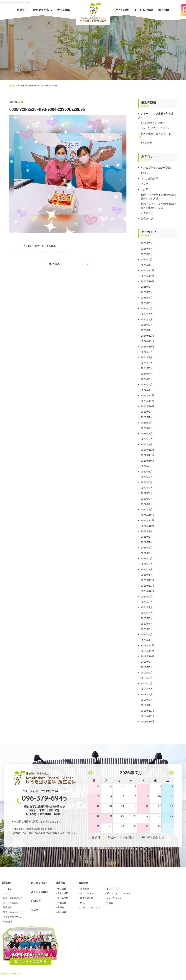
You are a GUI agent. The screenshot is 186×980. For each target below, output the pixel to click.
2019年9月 (147, 662)
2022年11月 (147, 455)
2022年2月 (147, 504)
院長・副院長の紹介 (13, 898)
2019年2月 (147, 700)
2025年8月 (147, 292)
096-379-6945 (44, 798)
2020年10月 (147, 591)
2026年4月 (147, 249)
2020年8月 (147, 602)
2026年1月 (147, 265)
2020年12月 (147, 580)
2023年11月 (147, 401)
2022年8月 (147, 472)
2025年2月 (147, 325)
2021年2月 (147, 569)
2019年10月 (147, 656)
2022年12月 (147, 450)
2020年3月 (147, 629)
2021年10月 (147, 526)
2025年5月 (147, 308)
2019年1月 (147, 705)
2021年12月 (147, 515)
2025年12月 (147, 270)
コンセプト (9, 889)
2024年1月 (147, 390)
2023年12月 (147, 395)
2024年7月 (147, 357)
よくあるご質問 (144, 10)
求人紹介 (8, 922)
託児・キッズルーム (13, 912)
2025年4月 (147, 314)
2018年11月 (147, 716)
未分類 (144, 189)
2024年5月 (147, 368)
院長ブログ (147, 219)
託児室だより (148, 213)
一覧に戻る (53, 264)
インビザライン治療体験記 (156, 168)
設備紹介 (8, 907)
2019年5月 (147, 683)
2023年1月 (147, 444)
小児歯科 (62, 912)
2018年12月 (147, 711)
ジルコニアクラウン (90, 907)
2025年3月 (147, 319)
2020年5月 (147, 618)
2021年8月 (147, 537)
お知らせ (146, 173)
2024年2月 (147, 384)
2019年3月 (147, 694)
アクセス (8, 893)
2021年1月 (147, 575)
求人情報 (164, 10)
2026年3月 (147, 254)
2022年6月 (147, 482)
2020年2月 (147, 634)
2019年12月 (147, 645)
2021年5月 (147, 553)
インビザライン (114, 898)
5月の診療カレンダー (153, 123)
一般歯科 (62, 903)
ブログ (144, 184)
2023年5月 (147, 423)
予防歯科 (62, 889)
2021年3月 (147, 564)
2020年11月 (147, 586)
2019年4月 (147, 689)
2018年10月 (147, 722)
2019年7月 (147, 673)
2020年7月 (147, 607)
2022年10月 (147, 461)
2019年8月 (147, 667)
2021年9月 (147, 531)
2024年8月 (147, 352)
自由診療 (85, 889)
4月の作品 (146, 143)
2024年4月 (147, 374)
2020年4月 (147, 624)
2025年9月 (147, 287)
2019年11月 (147, 651)
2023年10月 (147, 406)
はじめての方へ (42, 10)
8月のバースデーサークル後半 (34, 246)
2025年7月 (147, 298)
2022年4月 (147, 493)
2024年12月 (147, 336)
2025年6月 (147, 303)
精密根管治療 (87, 898)
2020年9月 (147, 597)
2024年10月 (147, 347)
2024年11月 (147, 341)
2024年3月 (147, 379)
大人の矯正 (63, 893)
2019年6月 (147, 678)
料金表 (110, 903)
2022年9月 (147, 466)
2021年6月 (147, 548)
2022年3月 (147, 499)
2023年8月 (147, 412)
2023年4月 (147, 428)
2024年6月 (147, 363)
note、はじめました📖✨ (155, 128)
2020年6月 (147, 613)
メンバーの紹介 (11, 903)
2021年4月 (147, 558)
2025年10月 (147, 281)
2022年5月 (147, 488)
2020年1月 (147, 640)
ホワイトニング (114, 889)
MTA (82, 903)
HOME (12, 86)
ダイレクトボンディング (118, 893)
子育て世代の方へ (12, 917)
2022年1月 (147, 509)
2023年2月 (147, 439)
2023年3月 (147, 433)
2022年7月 (147, 477)
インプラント (87, 893)
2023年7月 (147, 417)
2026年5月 (147, 243)
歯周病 (61, 907)
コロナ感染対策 (149, 178)
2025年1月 (147, 330)
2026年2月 (147, 259)
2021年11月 (147, 520)
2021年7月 (147, 542)
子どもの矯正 (64, 898)
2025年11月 (147, 276)
